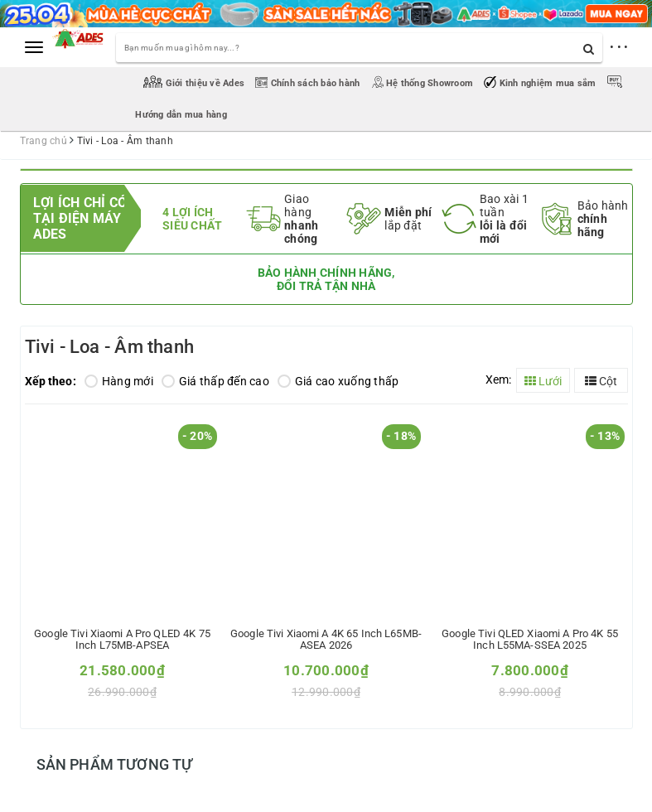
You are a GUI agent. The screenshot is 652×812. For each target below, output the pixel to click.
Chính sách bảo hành (309, 83)
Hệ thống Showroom (424, 83)
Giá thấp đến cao (215, 381)
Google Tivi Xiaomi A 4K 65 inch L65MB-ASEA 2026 (326, 640)
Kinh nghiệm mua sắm (541, 83)
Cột (601, 381)
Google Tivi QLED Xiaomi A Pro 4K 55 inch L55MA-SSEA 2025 (530, 640)
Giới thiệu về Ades (195, 83)
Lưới (543, 381)
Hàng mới (119, 381)
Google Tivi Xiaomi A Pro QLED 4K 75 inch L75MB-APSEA (122, 640)
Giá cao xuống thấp (338, 381)
